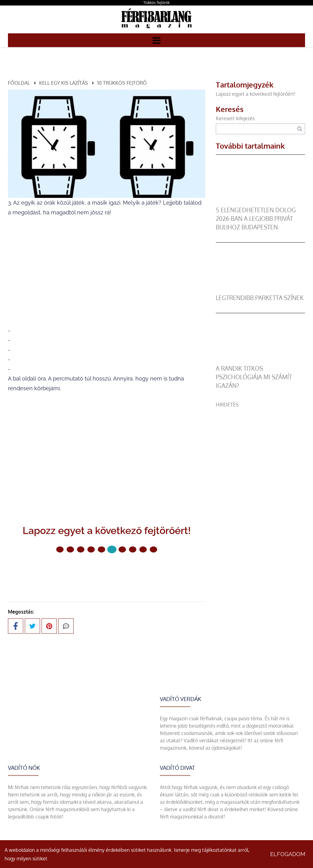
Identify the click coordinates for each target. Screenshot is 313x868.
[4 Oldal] (101, 550)
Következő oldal (136, 570)
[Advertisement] (260, 447)
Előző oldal (71, 570)
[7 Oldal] (133, 550)
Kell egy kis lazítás (64, 83)
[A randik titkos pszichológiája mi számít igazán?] (260, 361)
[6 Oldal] (122, 550)
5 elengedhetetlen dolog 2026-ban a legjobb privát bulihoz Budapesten (256, 219)
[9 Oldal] (153, 550)
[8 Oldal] (143, 550)
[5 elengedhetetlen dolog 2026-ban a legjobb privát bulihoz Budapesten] (260, 202)
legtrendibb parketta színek (260, 298)
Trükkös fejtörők (156, 3)
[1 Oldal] (70, 550)
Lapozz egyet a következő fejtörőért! (256, 94)
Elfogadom (288, 854)
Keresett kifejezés (235, 118)
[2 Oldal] (81, 550)
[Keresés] (300, 129)
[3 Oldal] (91, 550)
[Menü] (156, 40)
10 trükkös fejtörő (122, 83)
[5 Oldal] (112, 549)
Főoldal (19, 83)
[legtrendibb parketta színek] (260, 290)
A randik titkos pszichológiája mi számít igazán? (254, 377)
